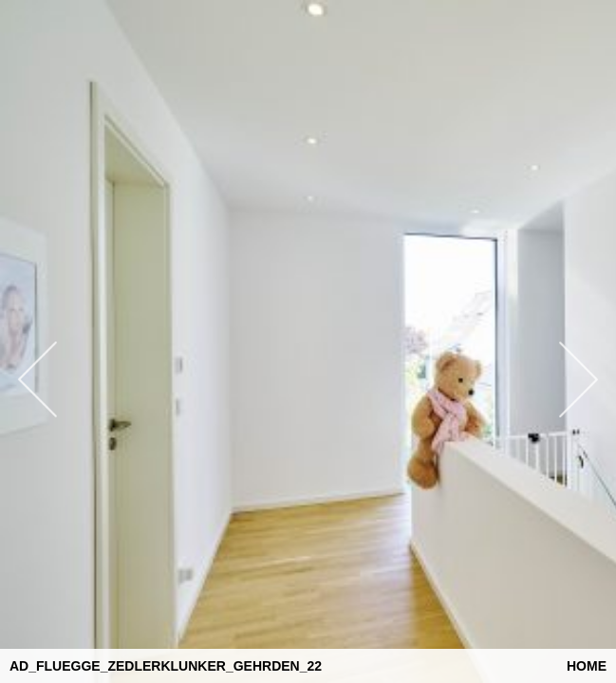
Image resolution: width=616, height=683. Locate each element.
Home (587, 666)
